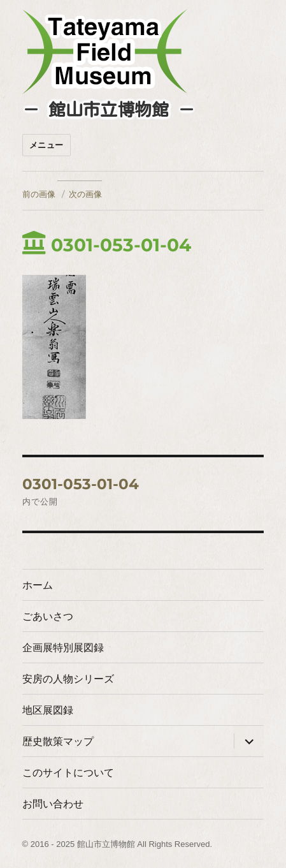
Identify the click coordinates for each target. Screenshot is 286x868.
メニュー (46, 145)
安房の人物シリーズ (68, 679)
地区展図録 (48, 710)
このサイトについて (68, 773)
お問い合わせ (53, 804)
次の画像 (85, 194)
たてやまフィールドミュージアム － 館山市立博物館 (105, 52)
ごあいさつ (48, 616)
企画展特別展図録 (63, 648)
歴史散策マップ (58, 741)
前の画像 (39, 194)
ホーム (38, 585)
